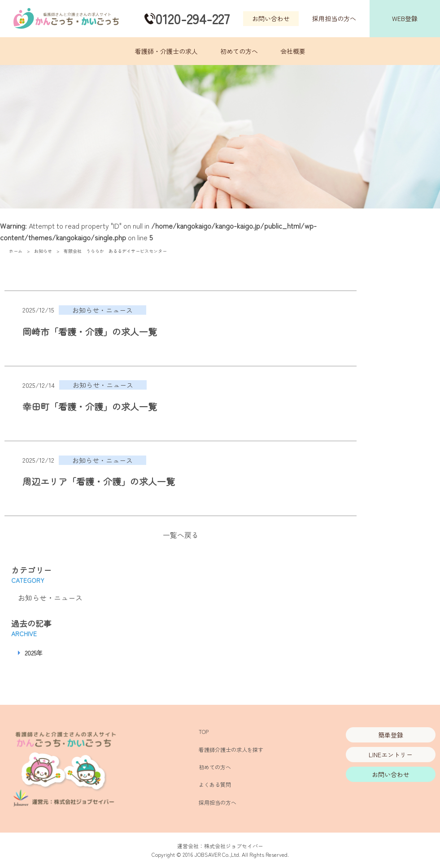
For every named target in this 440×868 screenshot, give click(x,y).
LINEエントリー (391, 755)
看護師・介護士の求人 (166, 51)
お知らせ (43, 251)
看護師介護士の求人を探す (231, 749)
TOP (204, 731)
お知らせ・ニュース (50, 598)
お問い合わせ (271, 18)
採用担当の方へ (334, 18)
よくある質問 (215, 784)
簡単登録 (391, 735)
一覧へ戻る (181, 535)
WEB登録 (405, 18)
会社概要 (293, 51)
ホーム (16, 251)
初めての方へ (239, 51)
